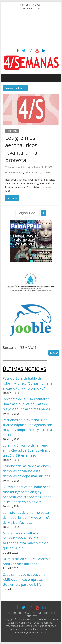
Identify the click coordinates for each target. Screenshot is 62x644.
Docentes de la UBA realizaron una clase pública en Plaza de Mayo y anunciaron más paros (26, 404)
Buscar (54, 353)
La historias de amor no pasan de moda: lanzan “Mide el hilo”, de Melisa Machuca (27, 517)
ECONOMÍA (12, 131)
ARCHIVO (37, 613)
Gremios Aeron (16, 172)
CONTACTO (50, 613)
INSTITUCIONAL (16, 613)
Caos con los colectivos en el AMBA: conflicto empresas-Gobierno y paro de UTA (24, 580)
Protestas (47, 172)
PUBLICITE (32, 616)
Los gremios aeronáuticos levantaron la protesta (21, 149)
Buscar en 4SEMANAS (20, 348)
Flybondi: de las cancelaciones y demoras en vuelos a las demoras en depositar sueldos (27, 471)
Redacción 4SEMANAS (42, 167)
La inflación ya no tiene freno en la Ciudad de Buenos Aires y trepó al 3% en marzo (27, 450)
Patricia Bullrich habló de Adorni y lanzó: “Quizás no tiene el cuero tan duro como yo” (28, 383)
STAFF (28, 613)
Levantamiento (32, 172)
